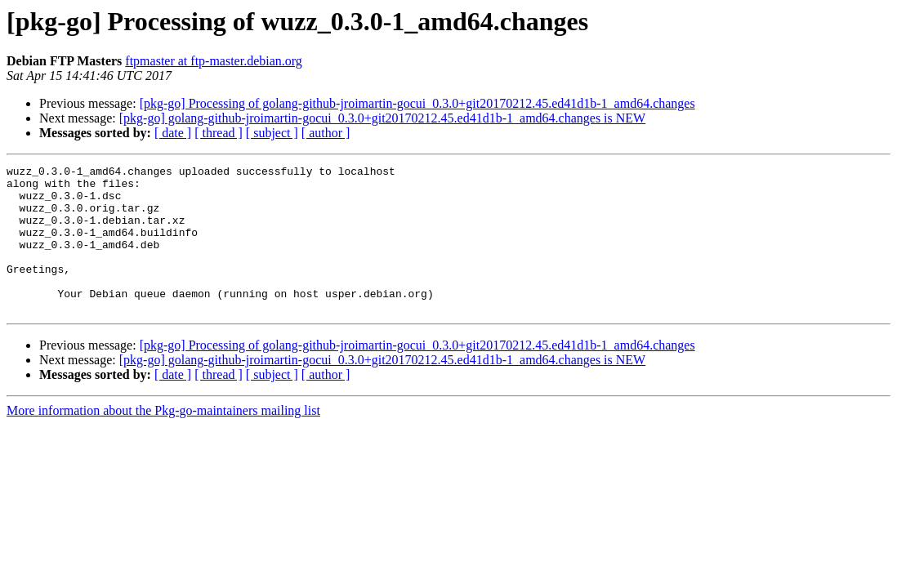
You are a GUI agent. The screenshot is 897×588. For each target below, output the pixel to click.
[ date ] (173, 133)
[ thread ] (219, 133)
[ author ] (326, 133)
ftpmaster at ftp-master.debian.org (214, 61)
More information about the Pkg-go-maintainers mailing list (163, 440)
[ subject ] (272, 133)
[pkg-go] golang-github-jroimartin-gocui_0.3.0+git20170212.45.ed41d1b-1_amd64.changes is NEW (382, 118)
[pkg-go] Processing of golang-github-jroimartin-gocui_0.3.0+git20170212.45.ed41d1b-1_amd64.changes (417, 103)
